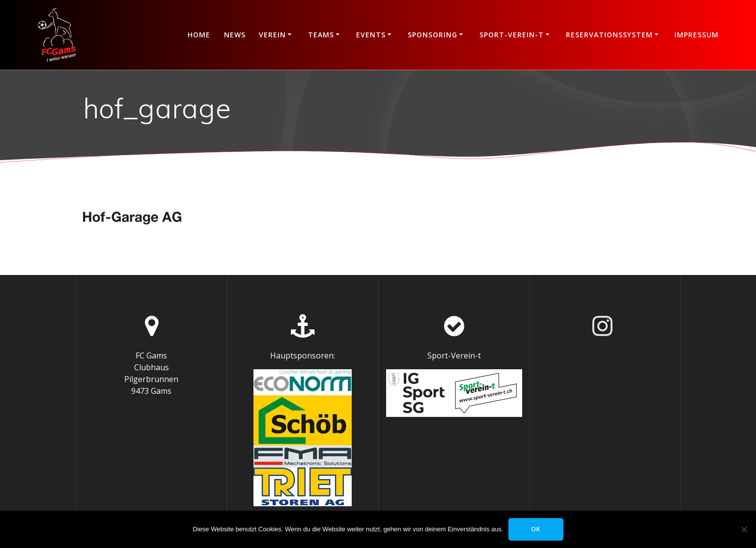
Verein (272, 35)
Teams (321, 35)
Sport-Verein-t (512, 35)
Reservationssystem (609, 35)
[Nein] (744, 529)
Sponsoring (433, 35)
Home (199, 35)
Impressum (697, 35)
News (235, 35)
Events (371, 35)
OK (536, 529)
